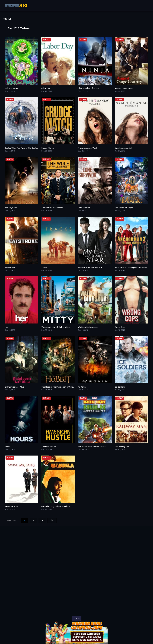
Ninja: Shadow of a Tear (89, 88)
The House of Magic (124, 208)
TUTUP (77, 619)
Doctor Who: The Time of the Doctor (21, 148)
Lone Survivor (84, 208)
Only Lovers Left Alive (14, 387)
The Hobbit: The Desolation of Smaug (58, 387)
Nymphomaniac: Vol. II (88, 148)
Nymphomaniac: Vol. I (124, 148)
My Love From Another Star (90, 268)
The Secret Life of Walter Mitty (56, 327)
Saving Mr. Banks (12, 506)
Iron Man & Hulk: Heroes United (92, 447)
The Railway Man (122, 447)
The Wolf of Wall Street (52, 208)
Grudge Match (48, 148)
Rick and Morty (11, 88)
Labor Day (46, 88)
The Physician (11, 208)
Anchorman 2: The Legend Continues (131, 268)
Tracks (44, 268)
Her (6, 327)
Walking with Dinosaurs (88, 327)
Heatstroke (10, 268)
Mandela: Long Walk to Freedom (56, 506)
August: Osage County (124, 88)
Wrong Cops (120, 327)
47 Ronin (82, 387)
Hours (7, 447)
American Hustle (49, 447)
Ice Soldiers (120, 387)
